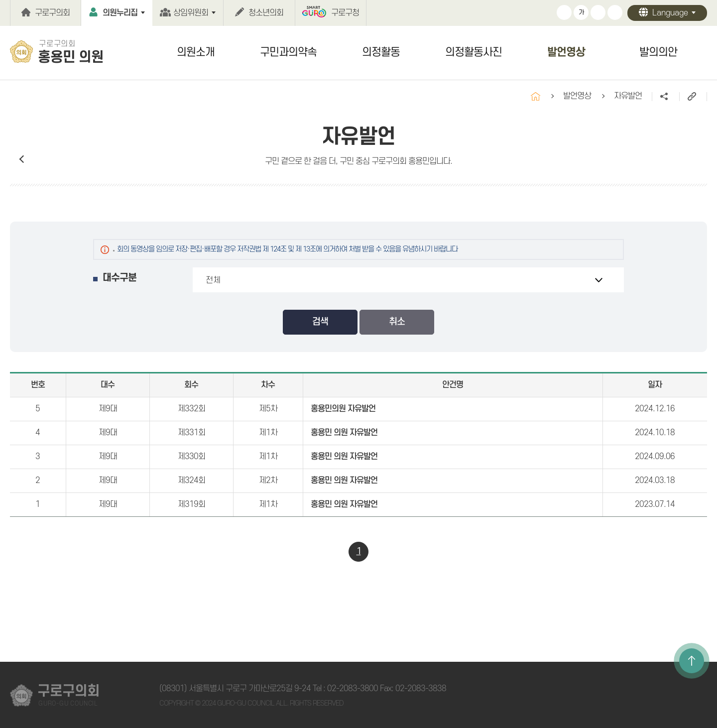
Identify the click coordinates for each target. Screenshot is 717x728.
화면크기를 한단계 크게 (564, 12)
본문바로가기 (0, 0)
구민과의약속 (288, 52)
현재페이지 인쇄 (615, 12)
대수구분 (119, 278)
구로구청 (345, 13)
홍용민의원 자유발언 (343, 409)
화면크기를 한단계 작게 (598, 12)
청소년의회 (266, 13)
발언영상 (566, 52)
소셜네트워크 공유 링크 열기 (665, 97)
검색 (320, 322)
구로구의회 (52, 13)
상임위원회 (191, 13)
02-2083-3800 (353, 689)
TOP (692, 661)
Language (670, 13)
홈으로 (536, 96)
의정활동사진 (474, 52)
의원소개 (196, 52)
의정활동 (381, 52)
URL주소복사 (693, 97)
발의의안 (658, 52)
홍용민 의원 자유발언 (344, 433)
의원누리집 (120, 13)
